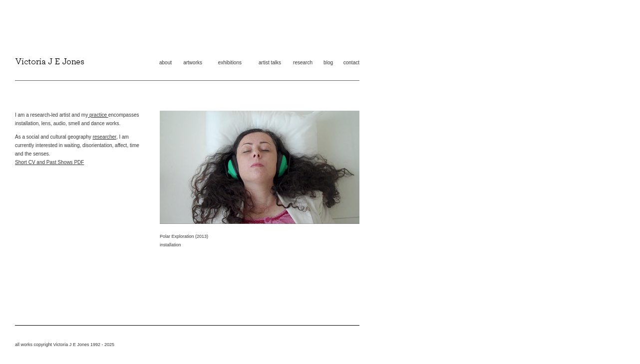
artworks (193, 63)
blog (328, 63)
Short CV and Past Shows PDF (49, 162)
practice (98, 115)
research (303, 63)
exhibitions (230, 63)
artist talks (270, 63)
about (165, 63)
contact (351, 63)
